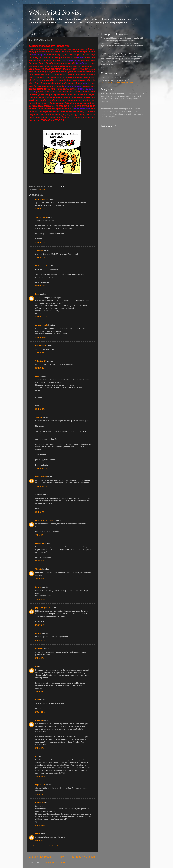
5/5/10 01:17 (40, 794)
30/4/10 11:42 (41, 337)
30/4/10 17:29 (41, 468)
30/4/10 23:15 (41, 486)
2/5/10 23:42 (40, 712)
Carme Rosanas (42, 199)
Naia (37, 294)
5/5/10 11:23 (40, 825)
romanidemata (42, 325)
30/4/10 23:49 (41, 512)
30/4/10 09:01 (41, 258)
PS (36, 666)
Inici (62, 857)
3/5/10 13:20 (40, 748)
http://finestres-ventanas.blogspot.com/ (117, 82)
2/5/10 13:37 (40, 692)
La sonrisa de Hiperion (45, 520)
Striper (38, 587)
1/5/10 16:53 (40, 599)
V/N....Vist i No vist (55, 12)
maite (38, 833)
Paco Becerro (41, 346)
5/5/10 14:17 (40, 841)
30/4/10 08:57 (41, 242)
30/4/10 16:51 (41, 409)
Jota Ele (39, 417)
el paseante (40, 785)
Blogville (41, 189)
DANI (38, 700)
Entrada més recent (40, 857)
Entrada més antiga (84, 857)
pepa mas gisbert (43, 607)
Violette (39, 569)
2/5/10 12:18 (40, 640)
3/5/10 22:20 (40, 776)
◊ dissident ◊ (41, 361)
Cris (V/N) (40, 720)
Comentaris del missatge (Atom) (55, 862)
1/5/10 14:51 (40, 579)
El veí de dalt (41, 477)
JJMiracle (40, 251)
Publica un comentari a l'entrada (46, 846)
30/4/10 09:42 (41, 317)
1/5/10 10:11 (40, 535)
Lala (37, 376)
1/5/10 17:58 (40, 625)
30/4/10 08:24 (41, 209)
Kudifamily (40, 803)
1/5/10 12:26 (40, 561)
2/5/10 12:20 (40, 658)
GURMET (39, 648)
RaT (37, 756)
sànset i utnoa (42, 217)
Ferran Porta (41, 543)
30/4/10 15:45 (41, 368)
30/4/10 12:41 (41, 353)
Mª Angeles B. (41, 266)
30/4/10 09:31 (41, 286)
